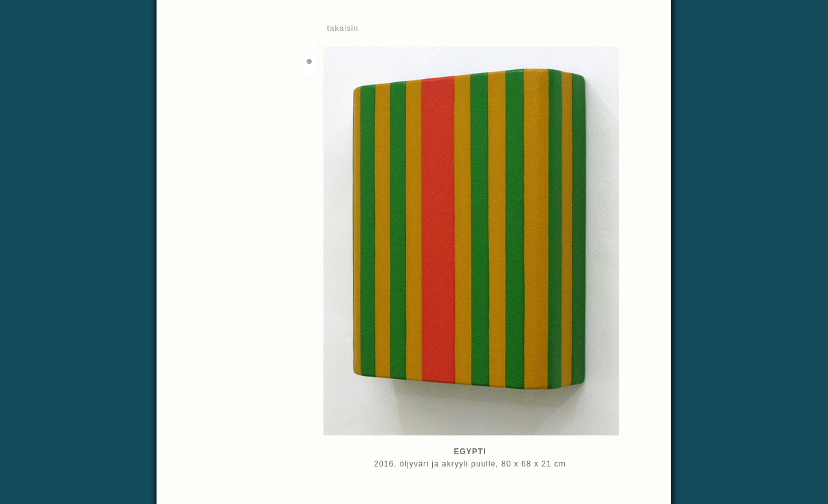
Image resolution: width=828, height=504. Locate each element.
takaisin (343, 28)
